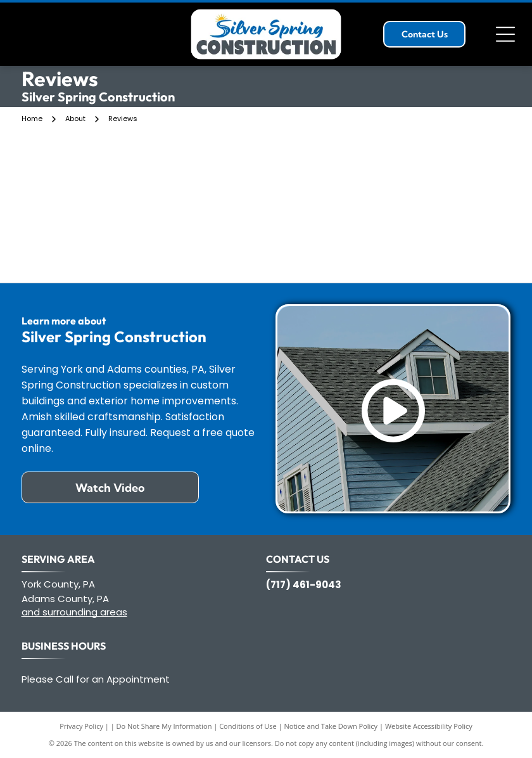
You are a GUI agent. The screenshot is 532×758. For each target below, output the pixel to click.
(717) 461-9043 (304, 585)
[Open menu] (505, 34)
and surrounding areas (74, 612)
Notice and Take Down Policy (331, 726)
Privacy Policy (81, 726)
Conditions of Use (248, 726)
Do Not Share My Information (164, 726)
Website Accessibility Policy (429, 726)
